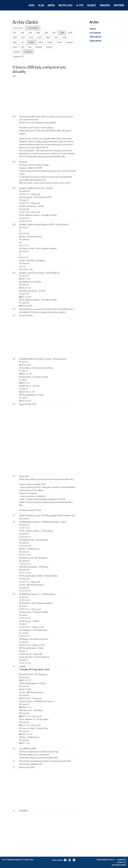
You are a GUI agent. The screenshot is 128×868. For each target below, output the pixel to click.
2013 (22, 33)
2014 (30, 33)
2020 (15, 37)
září (23, 47)
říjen (30, 47)
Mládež (91, 5)
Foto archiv (95, 33)
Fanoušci (105, 5)
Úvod (32, 5)
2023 (40, 37)
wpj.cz (112, 860)
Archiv (93, 29)
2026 (64, 37)
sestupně (28, 52)
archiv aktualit (33, 28)
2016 (46, 33)
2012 (15, 33)
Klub (41, 5)
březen (32, 42)
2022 (31, 37)
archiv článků (18, 28)
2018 (62, 33)
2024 (48, 37)
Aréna (51, 5)
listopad (39, 47)
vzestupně (17, 52)
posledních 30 (18, 56)
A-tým (80, 5)
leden (15, 42)
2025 (56, 37)
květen (50, 42)
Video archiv (95, 37)
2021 (23, 37)
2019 (70, 33)
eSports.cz (121, 862)
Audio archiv (96, 41)
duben (41, 42)
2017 (54, 33)
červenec (70, 42)
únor (23, 42)
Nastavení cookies (119, 865)
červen (59, 42)
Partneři (119, 5)
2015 (38, 33)
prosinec (49, 47)
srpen (15, 47)
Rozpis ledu (66, 5)
